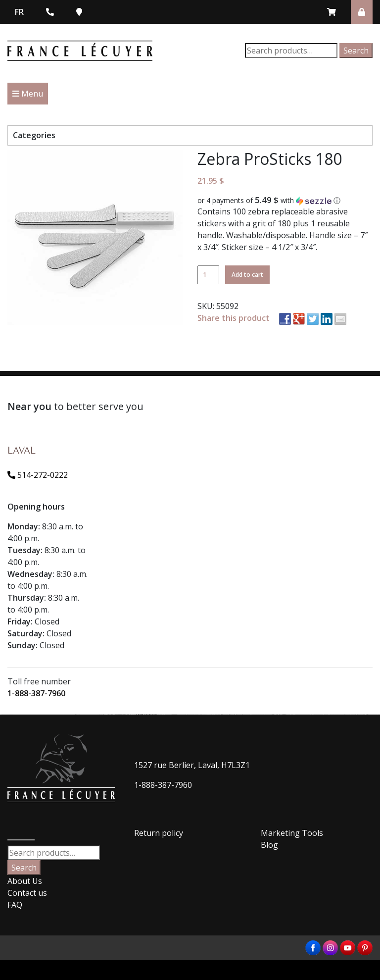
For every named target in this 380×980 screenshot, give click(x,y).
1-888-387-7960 (36, 693)
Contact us (27, 893)
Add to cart (247, 275)
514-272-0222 (38, 475)
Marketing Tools (292, 833)
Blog (269, 845)
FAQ (15, 905)
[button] (285, 201)
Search (356, 51)
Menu (28, 94)
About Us (25, 881)
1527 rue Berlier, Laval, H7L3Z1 (192, 765)
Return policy (159, 833)
